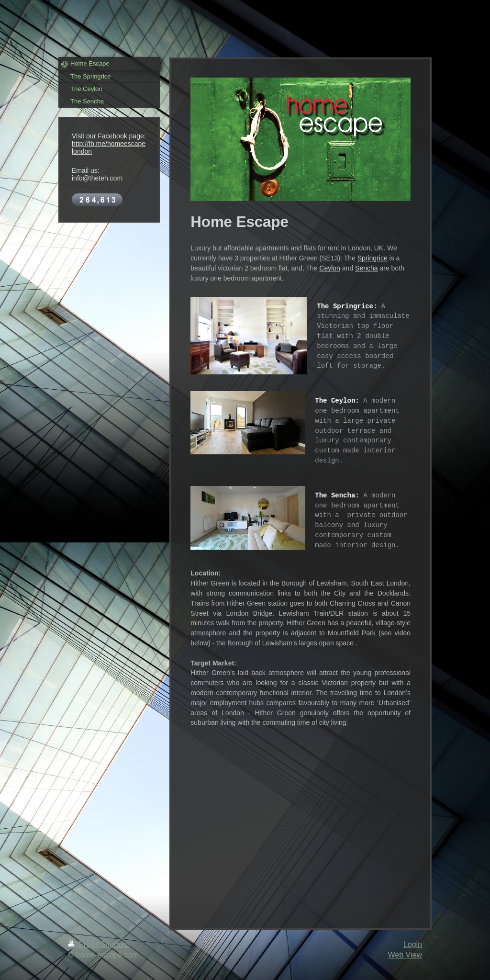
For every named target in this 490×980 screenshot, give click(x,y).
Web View (405, 955)
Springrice (373, 258)
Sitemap (115, 944)
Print (82, 944)
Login (413, 944)
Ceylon (330, 268)
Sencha (366, 268)
